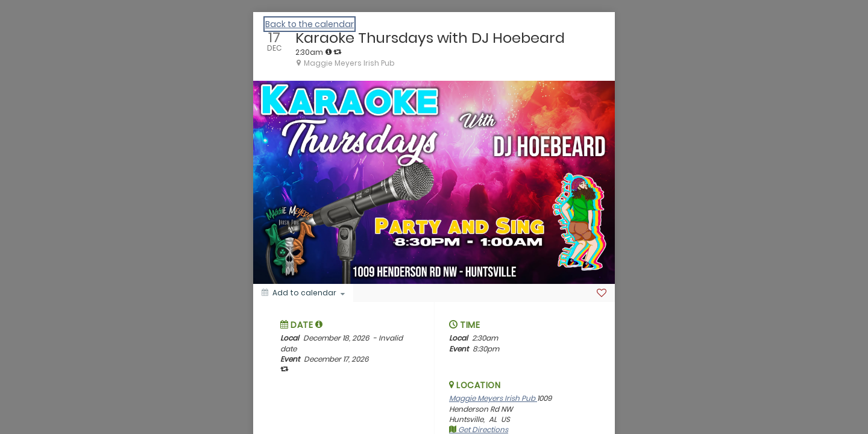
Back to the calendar (310, 24)
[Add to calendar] (303, 293)
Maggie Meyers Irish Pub (493, 398)
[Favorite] (602, 293)
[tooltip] (329, 52)
